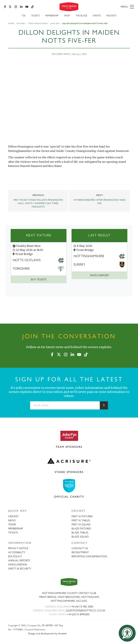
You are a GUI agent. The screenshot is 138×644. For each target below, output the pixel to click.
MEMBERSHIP (16, 528)
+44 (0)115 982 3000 (82, 607)
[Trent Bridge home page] (69, 582)
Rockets (111, 15)
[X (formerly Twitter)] (10, 7)
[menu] (113, 7)
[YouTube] (27, 7)
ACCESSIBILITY (17, 552)
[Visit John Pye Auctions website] (69, 436)
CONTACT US (80, 548)
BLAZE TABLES (80, 533)
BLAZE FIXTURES (81, 528)
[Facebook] (5, 7)
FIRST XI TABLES (81, 520)
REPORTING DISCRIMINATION (89, 556)
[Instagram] (16, 7)
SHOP (67, 15)
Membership (52, 15)
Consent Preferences (35, 629)
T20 (24, 15)
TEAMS (12, 524)
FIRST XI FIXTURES (82, 516)
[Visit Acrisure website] (69, 461)
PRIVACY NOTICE (18, 548)
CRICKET (13, 516)
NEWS (12, 520)
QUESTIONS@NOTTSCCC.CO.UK (86, 610)
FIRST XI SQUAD (81, 524)
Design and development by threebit (47, 633)
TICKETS (13, 533)
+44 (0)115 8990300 (78, 614)
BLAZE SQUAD (80, 537)
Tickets (35, 15)
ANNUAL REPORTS (19, 560)
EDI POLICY (15, 556)
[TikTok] (32, 7)
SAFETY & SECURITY (20, 569)
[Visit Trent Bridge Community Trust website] (69, 486)
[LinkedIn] (21, 7)
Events (97, 15)
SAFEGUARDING (18, 564)
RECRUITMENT (80, 552)
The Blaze (81, 15)
